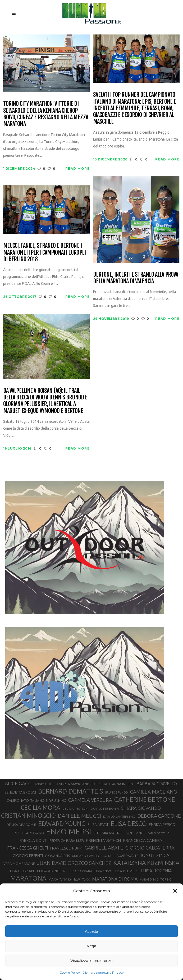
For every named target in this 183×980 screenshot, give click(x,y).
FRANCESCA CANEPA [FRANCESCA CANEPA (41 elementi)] (143, 840)
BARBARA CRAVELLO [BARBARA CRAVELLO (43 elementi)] (157, 784)
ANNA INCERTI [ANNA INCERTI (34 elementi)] (123, 784)
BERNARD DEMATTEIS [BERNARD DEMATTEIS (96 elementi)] (71, 791)
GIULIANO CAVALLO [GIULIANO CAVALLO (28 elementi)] (86, 856)
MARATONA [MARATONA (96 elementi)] (28, 878)
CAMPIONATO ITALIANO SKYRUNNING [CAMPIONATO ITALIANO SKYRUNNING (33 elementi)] (36, 800)
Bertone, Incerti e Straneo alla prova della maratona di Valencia (136, 278)
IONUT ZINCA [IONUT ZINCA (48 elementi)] (155, 855)
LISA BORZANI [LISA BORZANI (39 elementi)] (22, 871)
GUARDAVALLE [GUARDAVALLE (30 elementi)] (127, 856)
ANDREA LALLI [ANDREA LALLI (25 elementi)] (45, 784)
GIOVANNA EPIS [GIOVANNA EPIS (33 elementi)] (57, 856)
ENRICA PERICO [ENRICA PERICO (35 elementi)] (162, 825)
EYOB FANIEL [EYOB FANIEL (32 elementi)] (135, 833)
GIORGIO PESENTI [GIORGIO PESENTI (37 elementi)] (28, 855)
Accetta (91, 931)
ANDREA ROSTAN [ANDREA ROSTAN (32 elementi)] (96, 784)
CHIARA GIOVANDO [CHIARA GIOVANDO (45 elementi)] (141, 808)
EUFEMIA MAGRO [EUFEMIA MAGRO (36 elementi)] (108, 833)
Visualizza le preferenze (92, 961)
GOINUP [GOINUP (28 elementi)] (108, 856)
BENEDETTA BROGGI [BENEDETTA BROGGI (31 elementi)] (20, 792)
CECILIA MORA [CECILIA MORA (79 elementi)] (41, 807)
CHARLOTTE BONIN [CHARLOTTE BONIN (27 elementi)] (105, 809)
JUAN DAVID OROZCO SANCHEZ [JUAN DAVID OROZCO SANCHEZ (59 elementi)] (74, 863)
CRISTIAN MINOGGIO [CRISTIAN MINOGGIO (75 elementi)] (28, 815)
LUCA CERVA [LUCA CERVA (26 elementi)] (103, 871)
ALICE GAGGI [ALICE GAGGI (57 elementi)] (19, 783)
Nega (91, 946)
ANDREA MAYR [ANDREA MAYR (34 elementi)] (68, 784)
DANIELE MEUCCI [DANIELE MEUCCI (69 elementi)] (79, 816)
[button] (175, 891)
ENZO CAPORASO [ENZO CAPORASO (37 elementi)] (28, 833)
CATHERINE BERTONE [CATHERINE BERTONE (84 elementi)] (145, 799)
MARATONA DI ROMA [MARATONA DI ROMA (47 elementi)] (115, 879)
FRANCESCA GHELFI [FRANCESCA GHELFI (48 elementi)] (28, 848)
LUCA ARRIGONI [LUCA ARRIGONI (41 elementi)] (52, 871)
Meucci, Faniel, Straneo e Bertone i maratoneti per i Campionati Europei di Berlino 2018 (44, 252)
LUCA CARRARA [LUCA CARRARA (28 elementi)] (81, 871)
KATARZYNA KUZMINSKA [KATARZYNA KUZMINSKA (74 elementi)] (146, 863)
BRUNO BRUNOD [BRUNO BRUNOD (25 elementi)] (117, 792)
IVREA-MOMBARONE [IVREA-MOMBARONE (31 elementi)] (19, 864)
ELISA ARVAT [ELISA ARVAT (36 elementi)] (98, 824)
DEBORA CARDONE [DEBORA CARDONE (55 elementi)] (159, 816)
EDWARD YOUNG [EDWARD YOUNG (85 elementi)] (62, 824)
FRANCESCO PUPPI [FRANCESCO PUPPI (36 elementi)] (66, 848)
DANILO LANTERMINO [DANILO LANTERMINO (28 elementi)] (119, 816)
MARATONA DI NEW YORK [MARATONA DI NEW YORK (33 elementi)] (69, 879)
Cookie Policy (70, 972)
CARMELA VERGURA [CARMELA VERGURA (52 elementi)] (90, 800)
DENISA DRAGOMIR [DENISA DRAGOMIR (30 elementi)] (21, 825)
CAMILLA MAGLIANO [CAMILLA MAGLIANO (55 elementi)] (154, 792)
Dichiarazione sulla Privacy (103, 972)
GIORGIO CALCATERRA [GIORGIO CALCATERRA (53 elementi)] (150, 848)
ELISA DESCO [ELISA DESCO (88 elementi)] (129, 824)
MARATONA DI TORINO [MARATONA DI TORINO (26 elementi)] (156, 879)
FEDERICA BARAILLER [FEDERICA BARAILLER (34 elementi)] (67, 840)
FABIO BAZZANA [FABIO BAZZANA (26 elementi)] (159, 833)
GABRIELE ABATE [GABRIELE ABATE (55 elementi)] (104, 848)
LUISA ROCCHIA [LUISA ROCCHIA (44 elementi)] (156, 871)
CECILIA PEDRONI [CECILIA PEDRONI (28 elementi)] (75, 809)
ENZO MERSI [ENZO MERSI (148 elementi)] (69, 832)
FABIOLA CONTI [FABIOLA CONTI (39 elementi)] (34, 840)
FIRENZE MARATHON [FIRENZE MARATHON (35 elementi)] (103, 840)
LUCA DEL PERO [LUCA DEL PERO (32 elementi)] (126, 871)
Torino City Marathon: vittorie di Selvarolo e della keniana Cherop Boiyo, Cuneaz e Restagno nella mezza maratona (46, 114)
